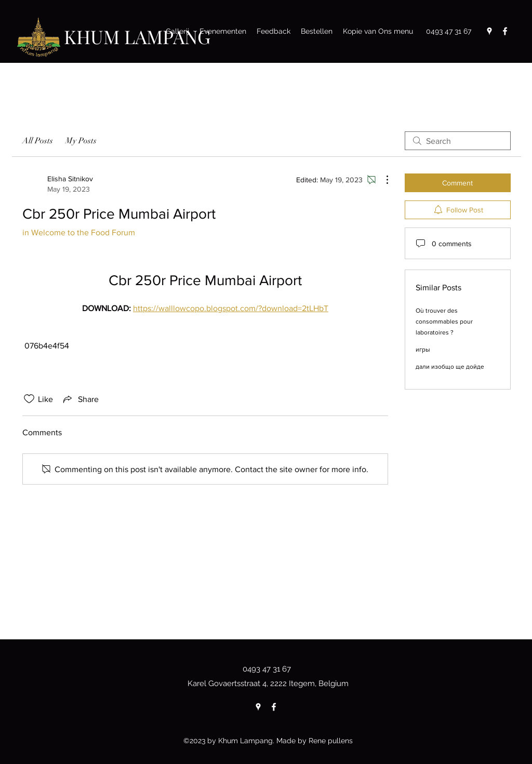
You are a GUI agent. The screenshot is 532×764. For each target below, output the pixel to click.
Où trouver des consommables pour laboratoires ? (444, 321)
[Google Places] (489, 31)
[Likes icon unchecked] (29, 399)
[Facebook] (505, 31)
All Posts (38, 141)
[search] (458, 141)
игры (423, 350)
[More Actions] (382, 180)
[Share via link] (80, 399)
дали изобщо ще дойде (450, 367)
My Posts (81, 141)
